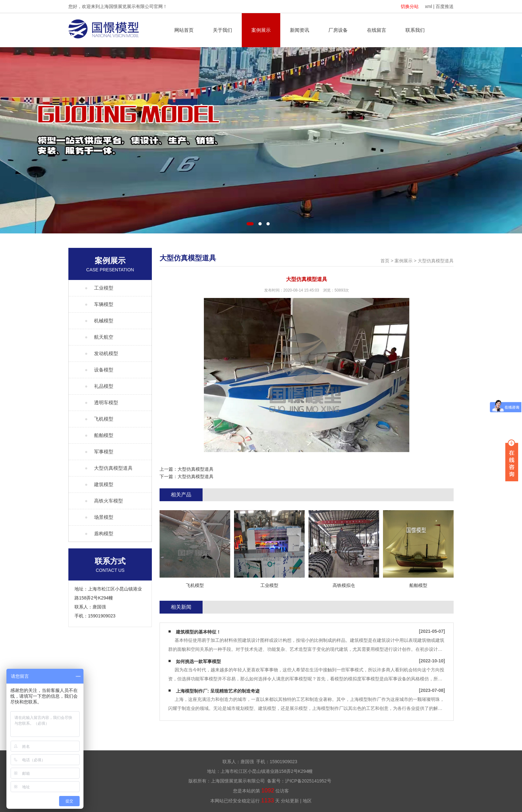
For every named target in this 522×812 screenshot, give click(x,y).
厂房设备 (338, 30)
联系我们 (415, 30)
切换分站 (410, 6)
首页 (385, 261)
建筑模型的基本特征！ (198, 632)
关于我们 (222, 30)
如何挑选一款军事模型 (198, 661)
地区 (307, 801)
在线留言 (377, 30)
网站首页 (184, 30)
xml (429, 6)
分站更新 (290, 801)
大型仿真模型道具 (436, 261)
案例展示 (261, 30)
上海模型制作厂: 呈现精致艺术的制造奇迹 (218, 691)
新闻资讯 (300, 30)
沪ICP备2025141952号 (308, 781)
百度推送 (445, 6)
